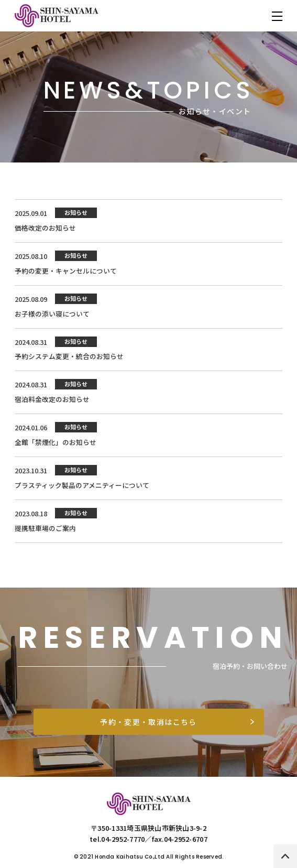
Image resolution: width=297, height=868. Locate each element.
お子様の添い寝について (52, 315)
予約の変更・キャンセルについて (66, 272)
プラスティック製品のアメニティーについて (82, 489)
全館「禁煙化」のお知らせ (56, 445)
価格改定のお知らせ (45, 228)
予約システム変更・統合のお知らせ (69, 359)
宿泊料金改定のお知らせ (52, 402)
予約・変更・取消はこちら (149, 726)
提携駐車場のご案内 (45, 532)
